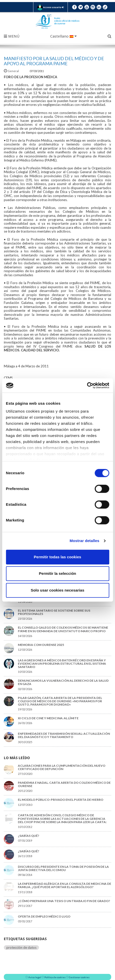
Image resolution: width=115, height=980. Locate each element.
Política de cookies (55, 977)
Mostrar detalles (85, 541)
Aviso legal (35, 977)
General (12, 71)
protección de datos (21, 948)
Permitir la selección (58, 573)
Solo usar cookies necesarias (57, 590)
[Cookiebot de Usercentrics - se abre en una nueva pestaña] (87, 385)
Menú (12, 36)
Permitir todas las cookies (58, 557)
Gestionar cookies (79, 977)
